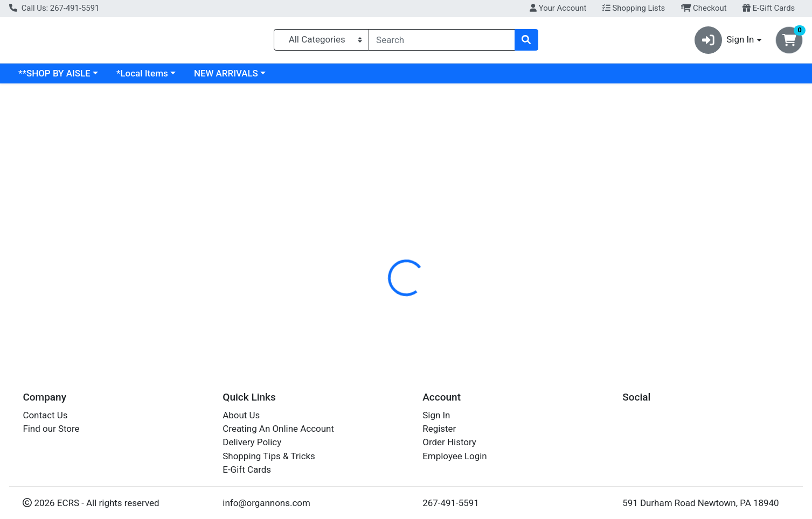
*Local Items (235, 78)
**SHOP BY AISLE (148, 78)
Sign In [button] (724, 42)
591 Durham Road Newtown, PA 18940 (700, 503)
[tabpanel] (575, 300)
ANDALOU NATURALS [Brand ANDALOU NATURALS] (492, 302)
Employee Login (454, 456)
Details (369, 234)
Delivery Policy (252, 442)
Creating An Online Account (278, 429)
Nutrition (416, 234)
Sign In (436, 415)
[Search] (442, 42)
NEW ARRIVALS (319, 78)
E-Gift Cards (769, 8)
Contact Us (45, 415)
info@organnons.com (266, 503)
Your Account (558, 8)
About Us (241, 415)
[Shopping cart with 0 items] (789, 42)
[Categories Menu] (321, 42)
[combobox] (442, 42)
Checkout (704, 8)
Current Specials (52, 78)
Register (439, 429)
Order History (449, 442)
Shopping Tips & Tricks (269, 456)
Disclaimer (471, 234)
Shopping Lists (634, 8)
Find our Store (51, 429)
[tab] (369, 234)
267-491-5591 (451, 503)
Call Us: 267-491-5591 (54, 8)
